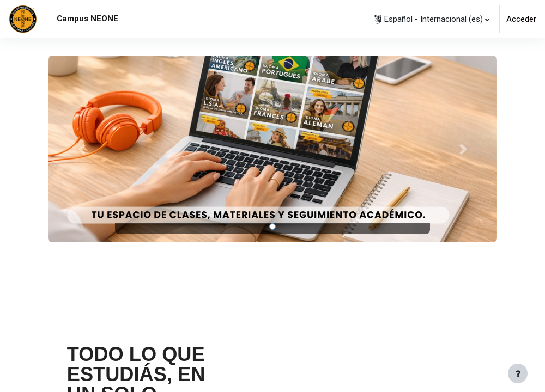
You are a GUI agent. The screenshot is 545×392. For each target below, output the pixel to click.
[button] (432, 19)
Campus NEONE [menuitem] (87, 19)
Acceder (521, 19)
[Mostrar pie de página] (518, 373)
